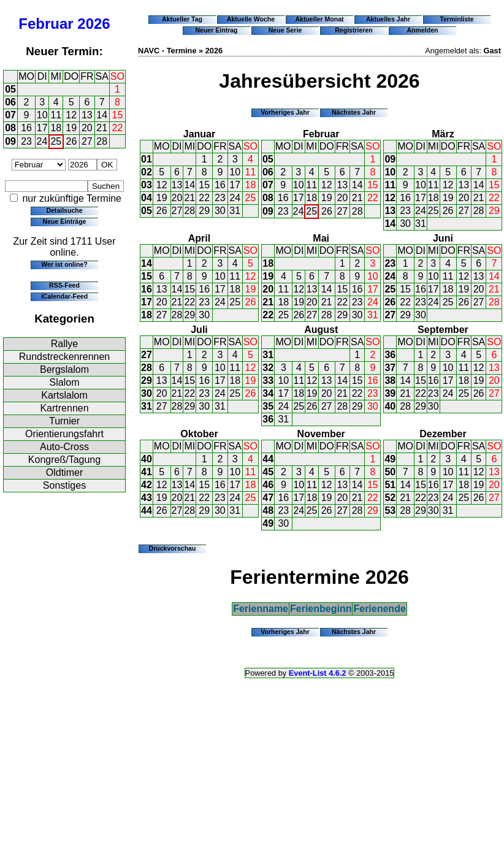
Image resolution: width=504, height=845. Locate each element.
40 (390, 406)
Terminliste (456, 19)
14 (102, 115)
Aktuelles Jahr (388, 19)
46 (268, 485)
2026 (94, 24)
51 (390, 485)
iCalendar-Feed (64, 296)
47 (268, 498)
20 (87, 128)
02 (147, 172)
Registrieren (354, 30)
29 (204, 211)
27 (87, 141)
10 (42, 115)
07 (10, 115)
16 (26, 128)
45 (268, 472)
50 (390, 472)
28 (102, 141)
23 (26, 141)
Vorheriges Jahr (285, 112)
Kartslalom (64, 395)
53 (390, 510)
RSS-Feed (64, 285)
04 (147, 198)
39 (390, 393)
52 (390, 498)
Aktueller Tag (182, 19)
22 (118, 128)
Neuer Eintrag (216, 30)
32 (268, 368)
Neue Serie (285, 30)
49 (268, 523)
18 (56, 128)
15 (118, 115)
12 (71, 115)
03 (147, 185)
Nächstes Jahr (354, 112)
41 (147, 472)
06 (10, 102)
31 (235, 211)
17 (42, 128)
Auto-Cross (64, 447)
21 (102, 128)
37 (390, 368)
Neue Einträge (65, 221)
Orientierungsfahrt (64, 434)
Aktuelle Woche (251, 19)
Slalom (65, 382)
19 (71, 128)
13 (87, 115)
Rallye (64, 344)
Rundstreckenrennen (65, 357)
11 (56, 115)
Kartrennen (64, 408)
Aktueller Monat (319, 19)
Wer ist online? (64, 264)
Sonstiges (64, 485)
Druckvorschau (173, 548)
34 (268, 393)
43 (147, 498)
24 (42, 141)
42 (147, 485)
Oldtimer (64, 472)
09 (10, 141)
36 (268, 419)
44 (147, 510)
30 (220, 211)
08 (10, 128)
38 (390, 380)
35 (268, 406)
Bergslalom (64, 369)
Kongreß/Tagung (64, 460)
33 (268, 380)
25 (56, 141)
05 (10, 89)
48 (268, 510)
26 (72, 141)
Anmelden (423, 30)
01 (147, 159)
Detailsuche (64, 210)
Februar (46, 24)
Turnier (64, 421)
